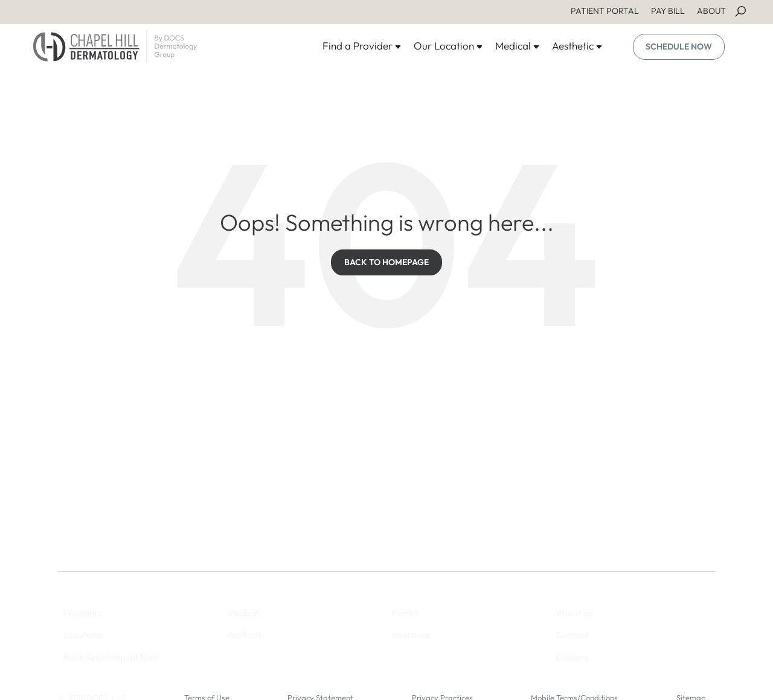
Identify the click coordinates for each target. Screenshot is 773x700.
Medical (518, 46)
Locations (83, 634)
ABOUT (711, 11)
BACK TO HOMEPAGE (386, 262)
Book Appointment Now (111, 657)
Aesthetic (577, 46)
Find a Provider (362, 46)
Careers (572, 657)
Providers (82, 613)
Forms (405, 613)
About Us (574, 613)
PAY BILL (668, 11)
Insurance (411, 634)
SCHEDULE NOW (679, 47)
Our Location (448, 46)
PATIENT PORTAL (605, 11)
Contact (572, 634)
